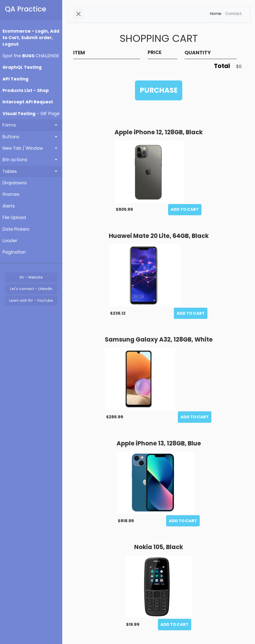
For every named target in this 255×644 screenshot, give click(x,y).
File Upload (14, 217)
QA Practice (26, 9)
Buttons (11, 137)
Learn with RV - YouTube (31, 300)
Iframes (11, 194)
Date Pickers (16, 229)
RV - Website (31, 277)
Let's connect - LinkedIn (31, 289)
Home (216, 14)
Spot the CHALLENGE (31, 56)
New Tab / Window (23, 148)
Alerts (9, 206)
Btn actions (15, 160)
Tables (10, 171)
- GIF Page (31, 114)
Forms (9, 125)
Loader (10, 241)
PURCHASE (159, 90)
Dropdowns (15, 183)
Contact (234, 14)
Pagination (14, 252)
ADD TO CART (185, 209)
